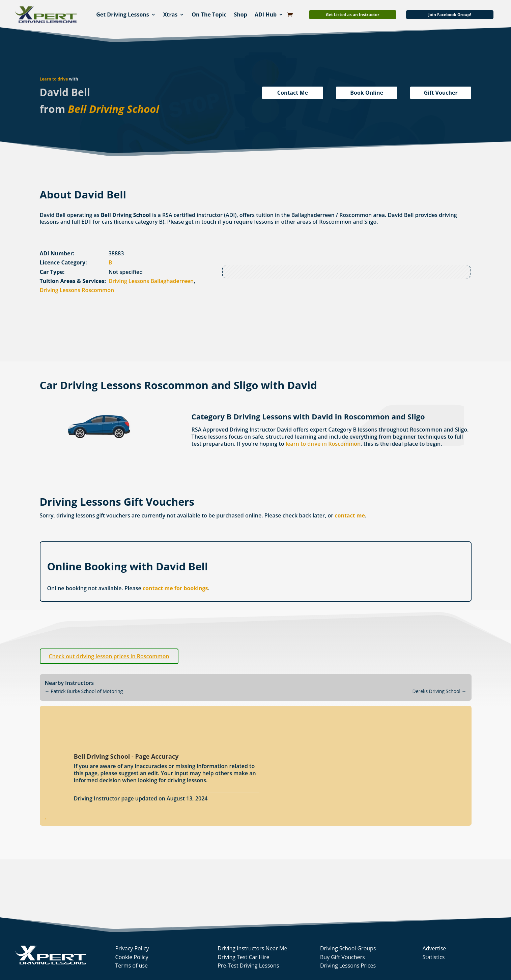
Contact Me (293, 93)
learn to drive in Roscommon (323, 444)
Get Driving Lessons (123, 14)
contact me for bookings (175, 588)
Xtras (171, 14)
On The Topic (209, 14)
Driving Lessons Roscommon (77, 290)
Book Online (367, 93)
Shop (241, 14)
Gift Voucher (441, 93)
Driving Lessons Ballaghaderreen (151, 281)
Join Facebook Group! (450, 15)
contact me (350, 515)
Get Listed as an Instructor (353, 15)
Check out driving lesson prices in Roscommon (109, 656)
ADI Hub (266, 14)
